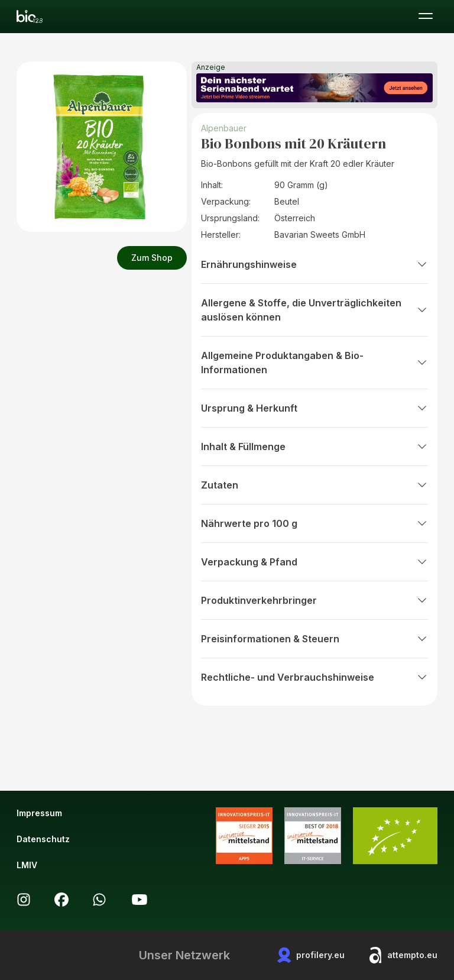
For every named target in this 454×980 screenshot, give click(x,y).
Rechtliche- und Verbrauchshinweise (314, 677)
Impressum (39, 813)
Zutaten (314, 485)
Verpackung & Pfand (314, 562)
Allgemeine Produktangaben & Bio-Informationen (314, 363)
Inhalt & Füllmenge (314, 447)
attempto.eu (403, 955)
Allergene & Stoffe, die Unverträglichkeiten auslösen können (314, 310)
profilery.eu (311, 955)
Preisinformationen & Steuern (314, 639)
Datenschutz (43, 839)
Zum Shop (152, 258)
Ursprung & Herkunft (314, 408)
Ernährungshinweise (314, 264)
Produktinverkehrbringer (314, 600)
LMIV (27, 865)
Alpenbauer (225, 128)
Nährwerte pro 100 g (314, 523)
